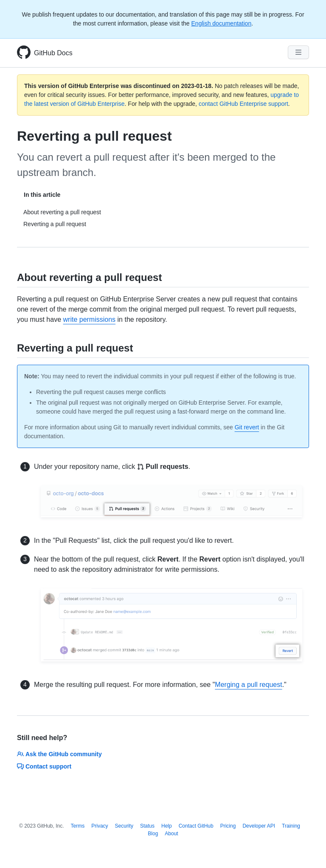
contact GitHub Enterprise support (243, 104)
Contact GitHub (196, 826)
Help (167, 826)
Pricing (228, 826)
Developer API (259, 826)
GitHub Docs (53, 53)
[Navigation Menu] (298, 52)
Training (291, 826)
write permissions (90, 319)
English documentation (222, 23)
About (171, 834)
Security (124, 826)
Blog (153, 834)
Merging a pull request (248, 685)
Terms (78, 826)
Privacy (100, 826)
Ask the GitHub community (59, 754)
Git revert (247, 427)
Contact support (44, 766)
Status (147, 826)
